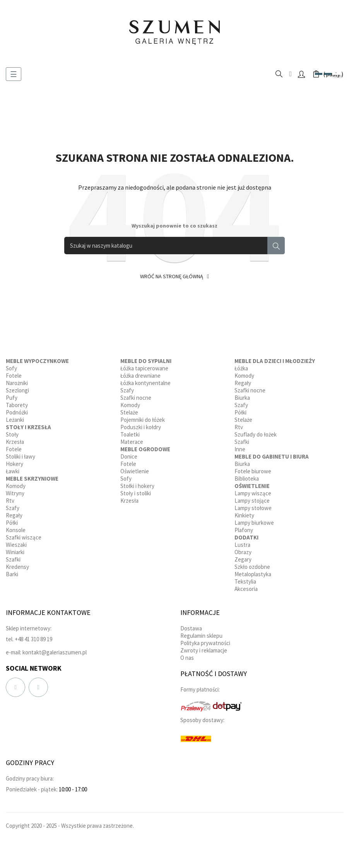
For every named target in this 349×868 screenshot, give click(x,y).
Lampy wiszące (253, 493)
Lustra (242, 545)
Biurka (242, 398)
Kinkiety (244, 515)
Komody (16, 486)
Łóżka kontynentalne (145, 383)
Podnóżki (17, 412)
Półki (12, 523)
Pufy (12, 398)
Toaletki (130, 434)
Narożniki (17, 383)
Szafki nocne (136, 398)
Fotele (14, 376)
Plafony (244, 530)
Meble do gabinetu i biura (272, 456)
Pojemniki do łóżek (143, 420)
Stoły (12, 434)
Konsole (16, 530)
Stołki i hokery (137, 486)
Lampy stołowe (253, 508)
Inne (240, 449)
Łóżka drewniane (140, 376)
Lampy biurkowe (254, 523)
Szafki (13, 559)
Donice (129, 456)
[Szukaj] (174, 246)
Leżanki (15, 420)
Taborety (17, 405)
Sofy (11, 368)
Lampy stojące (252, 501)
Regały (14, 515)
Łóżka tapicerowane (144, 368)
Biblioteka (247, 479)
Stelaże (129, 412)
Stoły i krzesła (28, 427)
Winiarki (15, 552)
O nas (187, 658)
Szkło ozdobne (252, 567)
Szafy (13, 508)
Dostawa (191, 628)
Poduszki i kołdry (141, 427)
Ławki (13, 471)
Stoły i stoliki (136, 493)
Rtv (10, 501)
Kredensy (17, 567)
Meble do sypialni (146, 361)
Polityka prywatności (205, 643)
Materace (132, 442)
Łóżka (241, 368)
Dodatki (246, 537)
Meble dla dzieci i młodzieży (275, 361)
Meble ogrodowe (145, 449)
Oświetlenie (135, 471)
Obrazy (243, 552)
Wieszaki (16, 545)
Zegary (243, 559)
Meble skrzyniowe (32, 479)
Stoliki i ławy (21, 456)
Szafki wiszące (24, 537)
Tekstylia (245, 581)
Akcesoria (246, 589)
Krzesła (15, 442)
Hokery (15, 464)
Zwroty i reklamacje (204, 650)
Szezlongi (17, 390)
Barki (12, 574)
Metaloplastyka (253, 574)
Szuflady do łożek (256, 434)
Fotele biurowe (253, 471)
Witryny (15, 493)
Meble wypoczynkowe (37, 361)
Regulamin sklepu (201, 636)
